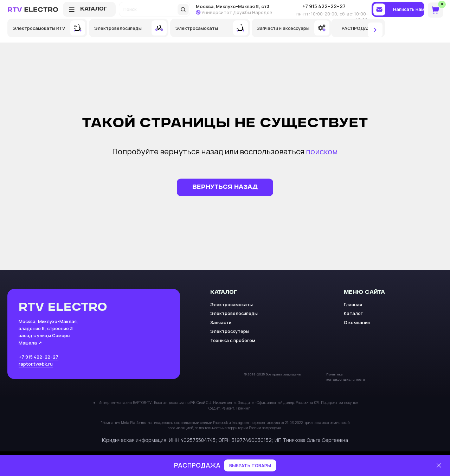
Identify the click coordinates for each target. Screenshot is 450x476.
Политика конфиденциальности (346, 377)
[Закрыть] (439, 466)
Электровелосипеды (234, 313)
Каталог (353, 313)
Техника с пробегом (233, 340)
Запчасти (221, 322)
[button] (398, 9)
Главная (353, 304)
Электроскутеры (230, 331)
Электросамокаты (232, 304)
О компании (357, 322)
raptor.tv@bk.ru (36, 364)
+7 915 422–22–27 (38, 357)
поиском (322, 152)
